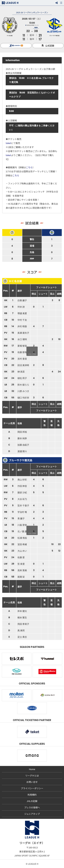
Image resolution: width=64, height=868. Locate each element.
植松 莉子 (22, 378)
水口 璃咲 (22, 339)
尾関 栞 (21, 577)
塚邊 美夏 (22, 313)
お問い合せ (32, 782)
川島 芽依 (22, 525)
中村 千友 (22, 320)
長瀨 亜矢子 (23, 333)
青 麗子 (21, 518)
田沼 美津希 (23, 365)
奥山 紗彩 (22, 479)
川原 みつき (23, 391)
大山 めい (22, 551)
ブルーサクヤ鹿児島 (18, 460)
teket (8, 143)
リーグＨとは (32, 775)
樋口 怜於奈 (23, 398)
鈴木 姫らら (23, 385)
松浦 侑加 (22, 538)
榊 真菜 (21, 372)
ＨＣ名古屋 (12, 281)
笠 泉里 (21, 564)
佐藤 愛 (21, 557)
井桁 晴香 (22, 326)
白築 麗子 (22, 300)
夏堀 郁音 (22, 346)
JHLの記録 (32, 801)
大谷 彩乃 (22, 499)
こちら (29, 167)
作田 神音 (22, 486)
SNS (57, 3)
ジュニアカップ (32, 814)
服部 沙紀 (22, 492)
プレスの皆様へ (32, 807)
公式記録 (50, 46)
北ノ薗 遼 (22, 531)
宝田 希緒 (22, 544)
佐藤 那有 (22, 352)
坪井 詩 (21, 307)
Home (32, 769)
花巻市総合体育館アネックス (33, 25)
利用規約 (32, 795)
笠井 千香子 (23, 505)
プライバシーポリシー (32, 788)
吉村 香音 (22, 359)
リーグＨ (10, 3)
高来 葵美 (22, 570)
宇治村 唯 (22, 512)
